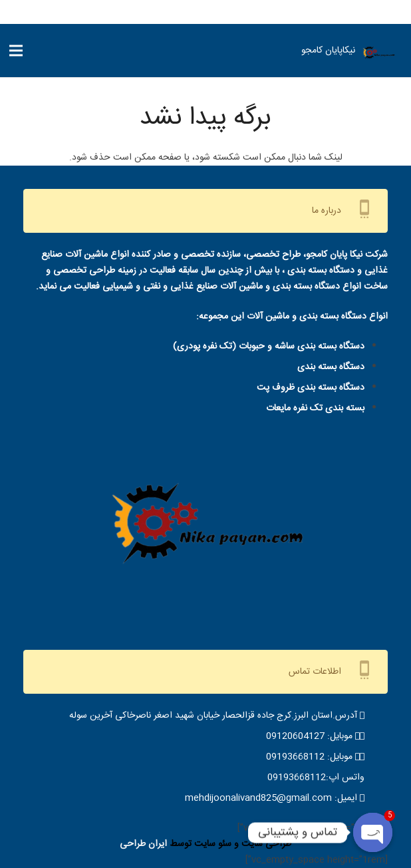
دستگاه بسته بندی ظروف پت (311, 388)
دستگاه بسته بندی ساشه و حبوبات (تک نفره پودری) (269, 347)
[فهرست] (16, 51)
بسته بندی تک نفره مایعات (315, 408)
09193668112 (295, 757)
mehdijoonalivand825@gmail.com (258, 798)
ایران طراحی (143, 844)
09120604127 (295, 736)
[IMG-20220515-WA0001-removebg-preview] (378, 54)
